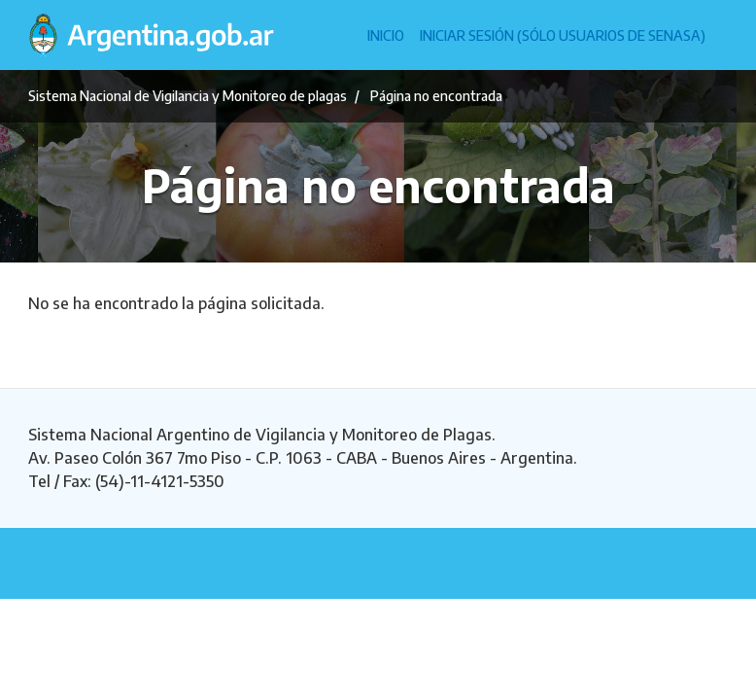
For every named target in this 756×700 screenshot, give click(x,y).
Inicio (386, 35)
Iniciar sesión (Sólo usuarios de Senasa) (563, 35)
